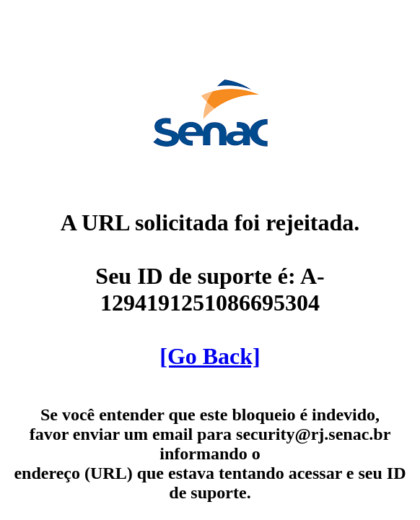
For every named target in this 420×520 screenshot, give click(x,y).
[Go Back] (210, 356)
